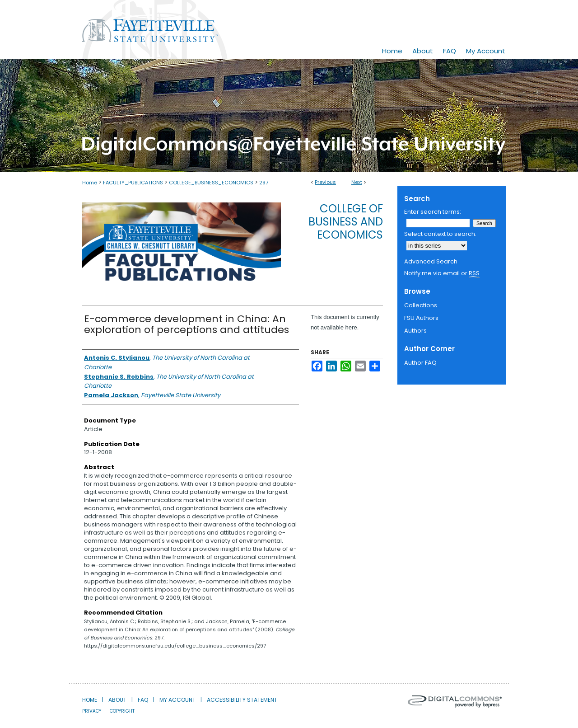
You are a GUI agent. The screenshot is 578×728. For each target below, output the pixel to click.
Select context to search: (440, 234)
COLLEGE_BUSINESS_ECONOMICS (211, 183)
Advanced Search (431, 261)
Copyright (122, 711)
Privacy (92, 711)
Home (90, 183)
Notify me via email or (442, 273)
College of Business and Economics (346, 222)
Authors (415, 331)
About (117, 700)
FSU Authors (421, 318)
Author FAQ (420, 363)
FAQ (143, 700)
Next (357, 182)
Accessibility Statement (242, 700)
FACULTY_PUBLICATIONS (133, 183)
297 (264, 183)
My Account (177, 700)
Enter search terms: (433, 212)
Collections (421, 305)
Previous (325, 182)
